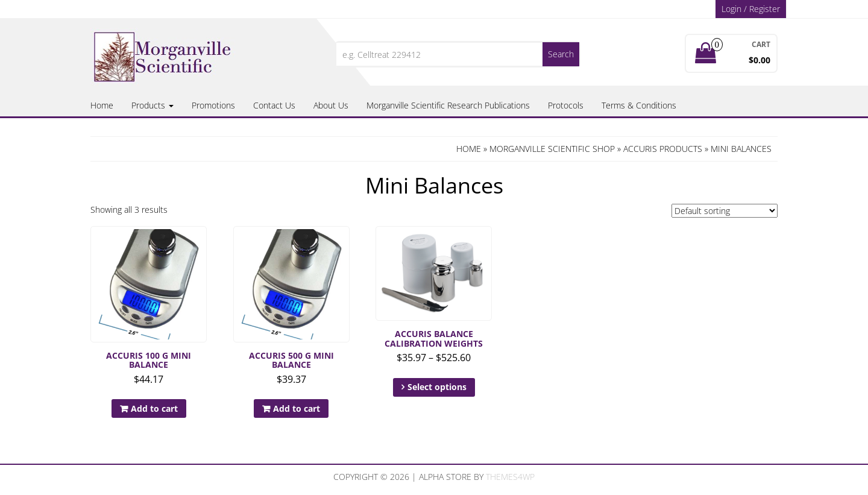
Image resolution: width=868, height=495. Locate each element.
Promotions (213, 105)
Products (153, 105)
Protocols (566, 105)
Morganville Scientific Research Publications (448, 105)
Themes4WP (510, 477)
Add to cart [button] (154, 408)
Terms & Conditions (639, 105)
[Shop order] (725, 211)
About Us (331, 105)
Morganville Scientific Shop (552, 149)
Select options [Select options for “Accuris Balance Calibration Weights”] (437, 387)
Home (102, 105)
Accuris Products (663, 149)
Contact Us (274, 105)
